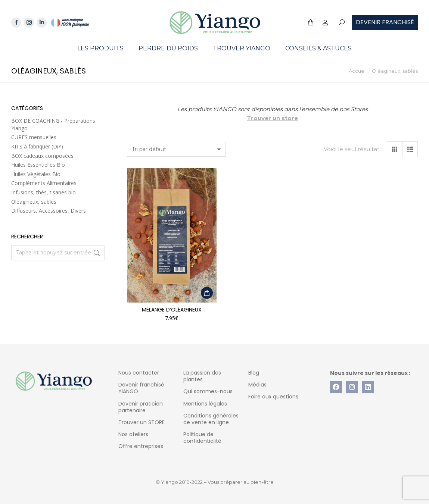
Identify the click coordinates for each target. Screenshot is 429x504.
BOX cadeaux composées (42, 156)
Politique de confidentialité (202, 438)
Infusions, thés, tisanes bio (43, 192)
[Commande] (176, 149)
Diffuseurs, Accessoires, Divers (49, 211)
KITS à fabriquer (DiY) (37, 146)
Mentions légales (205, 404)
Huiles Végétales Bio (36, 174)
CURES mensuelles (34, 137)
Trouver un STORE (142, 422)
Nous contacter (139, 373)
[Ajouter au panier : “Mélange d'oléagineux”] (207, 293)
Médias (257, 385)
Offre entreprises (141, 446)
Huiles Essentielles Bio (38, 165)
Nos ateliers (133, 434)
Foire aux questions (273, 397)
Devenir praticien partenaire (141, 407)
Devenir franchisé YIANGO (141, 388)
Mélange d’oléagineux (172, 310)
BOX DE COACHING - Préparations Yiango (53, 124)
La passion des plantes (202, 376)
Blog (254, 373)
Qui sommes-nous (208, 391)
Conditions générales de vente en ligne (211, 419)
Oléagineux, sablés (34, 202)
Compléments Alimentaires (44, 183)
